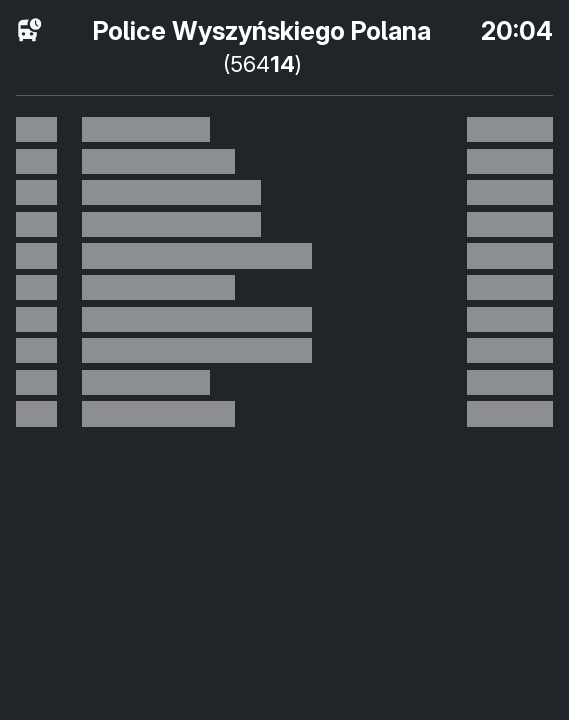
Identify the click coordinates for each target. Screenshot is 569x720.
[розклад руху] (30, 31)
